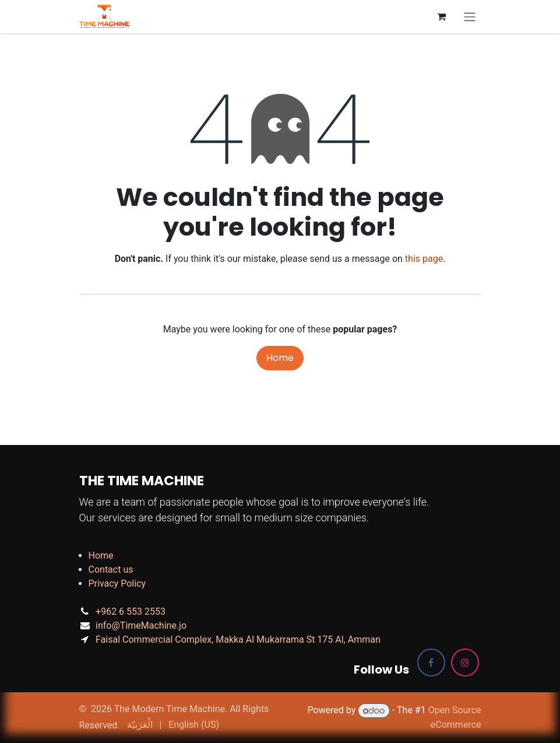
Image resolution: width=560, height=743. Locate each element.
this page (424, 259)
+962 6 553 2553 (131, 611)
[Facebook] (431, 663)
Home (280, 358)
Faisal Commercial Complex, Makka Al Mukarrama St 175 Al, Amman (238, 639)
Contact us (111, 569)
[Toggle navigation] (470, 17)
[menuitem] (140, 725)
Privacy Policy (117, 583)
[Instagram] (465, 663)
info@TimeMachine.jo (141, 625)
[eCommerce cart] (442, 16)
